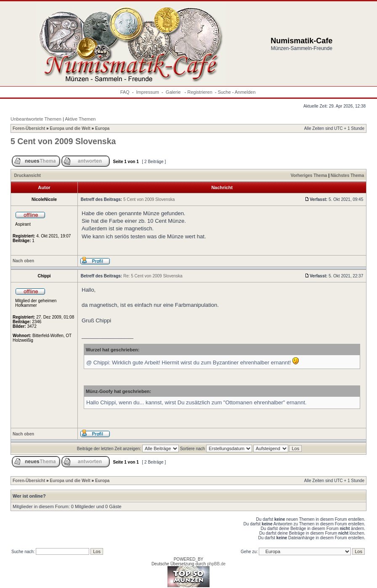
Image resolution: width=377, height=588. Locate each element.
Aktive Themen (80, 119)
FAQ (125, 92)
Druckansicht (28, 175)
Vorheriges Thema (309, 175)
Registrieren (200, 92)
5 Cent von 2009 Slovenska (63, 141)
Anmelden (245, 92)
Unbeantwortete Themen (36, 119)
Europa (102, 128)
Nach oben (23, 261)
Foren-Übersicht (29, 128)
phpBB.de (216, 564)
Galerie (174, 92)
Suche (224, 92)
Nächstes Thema (347, 175)
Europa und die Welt (70, 128)
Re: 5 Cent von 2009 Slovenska (153, 276)
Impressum (148, 92)
